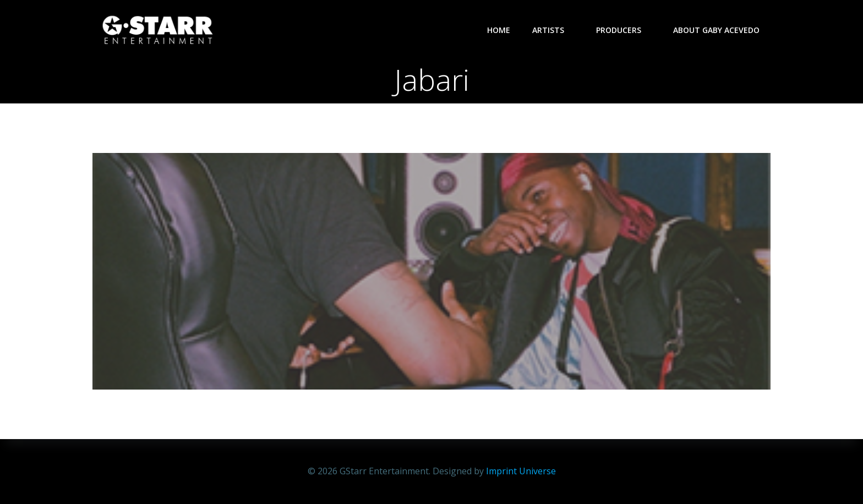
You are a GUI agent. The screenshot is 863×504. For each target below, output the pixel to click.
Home (499, 30)
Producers (624, 30)
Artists (553, 30)
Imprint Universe (521, 471)
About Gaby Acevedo (716, 30)
